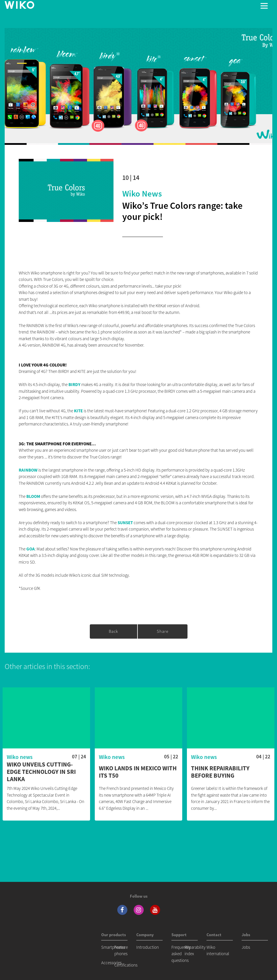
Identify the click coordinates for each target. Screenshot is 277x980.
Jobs (246, 947)
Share (163, 631)
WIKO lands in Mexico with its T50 (138, 772)
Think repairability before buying (220, 772)
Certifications (126, 965)
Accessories (111, 963)
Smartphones (113, 947)
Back (113, 631)
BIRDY (74, 384)
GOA (31, 549)
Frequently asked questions (181, 954)
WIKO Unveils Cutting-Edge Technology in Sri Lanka (41, 772)
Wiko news (142, 194)
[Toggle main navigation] (264, 6)
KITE (78, 411)
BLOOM (33, 496)
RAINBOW (28, 470)
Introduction (148, 947)
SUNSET (125, 523)
